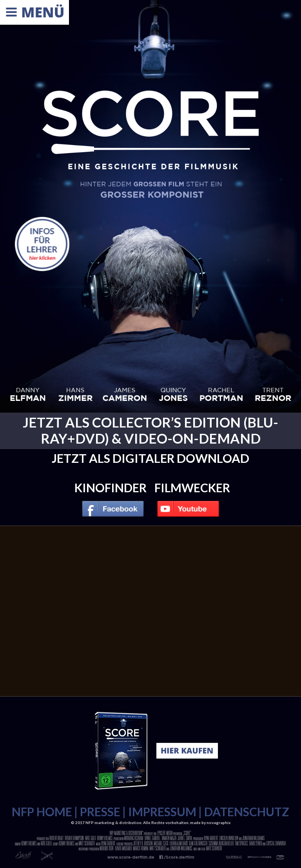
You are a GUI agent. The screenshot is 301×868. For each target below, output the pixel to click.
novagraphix (218, 823)
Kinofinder (111, 488)
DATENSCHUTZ (247, 812)
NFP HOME (42, 812)
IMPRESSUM (162, 812)
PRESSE (100, 812)
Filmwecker (192, 488)
